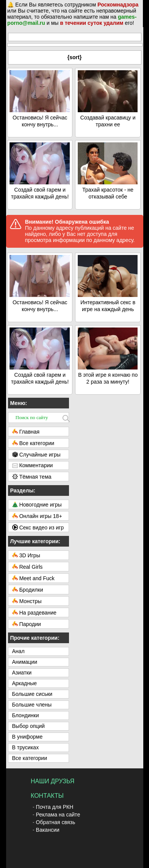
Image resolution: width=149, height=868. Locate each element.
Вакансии (48, 830)
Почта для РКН (54, 807)
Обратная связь (55, 822)
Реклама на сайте (58, 815)
